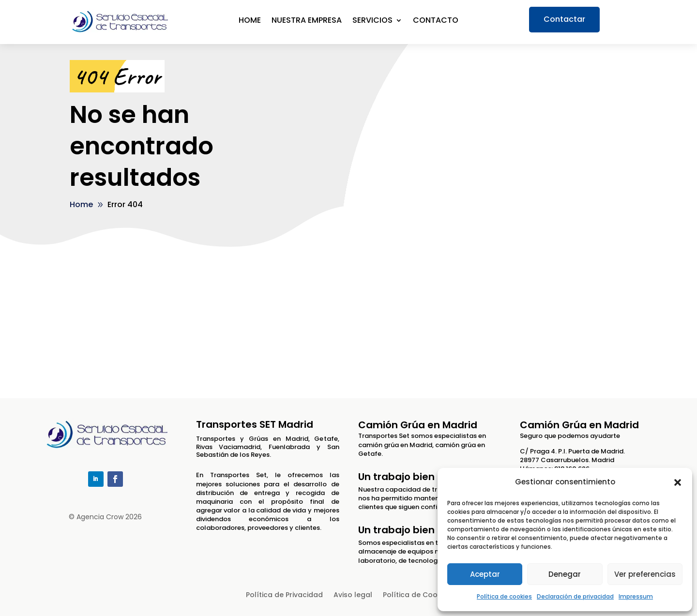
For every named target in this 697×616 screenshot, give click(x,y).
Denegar (565, 574)
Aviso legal (353, 595)
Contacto (436, 21)
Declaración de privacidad (575, 596)
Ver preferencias (645, 574)
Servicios (372, 21)
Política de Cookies (417, 595)
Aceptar (485, 574)
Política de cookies (504, 596)
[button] (678, 482)
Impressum (636, 596)
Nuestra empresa (307, 21)
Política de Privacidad (284, 595)
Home (250, 21)
